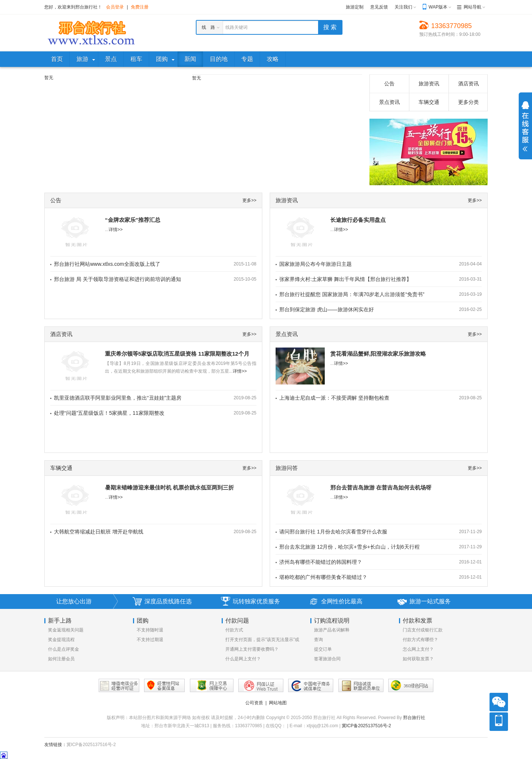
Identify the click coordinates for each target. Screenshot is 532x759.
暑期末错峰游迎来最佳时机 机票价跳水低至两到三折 (169, 487)
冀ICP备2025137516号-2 (366, 726)
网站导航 (473, 7)
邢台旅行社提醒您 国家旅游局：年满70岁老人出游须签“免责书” (352, 294)
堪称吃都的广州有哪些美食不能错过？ (323, 577)
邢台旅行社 (414, 718)
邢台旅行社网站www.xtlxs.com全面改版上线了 (107, 264)
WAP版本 (438, 7)
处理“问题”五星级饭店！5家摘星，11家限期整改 (109, 413)
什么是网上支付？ (243, 659)
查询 (318, 640)
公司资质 (254, 703)
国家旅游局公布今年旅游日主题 (316, 264)
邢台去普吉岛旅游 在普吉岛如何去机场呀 (381, 487)
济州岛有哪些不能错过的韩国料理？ (321, 562)
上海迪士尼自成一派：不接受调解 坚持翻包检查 (334, 398)
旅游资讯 (429, 84)
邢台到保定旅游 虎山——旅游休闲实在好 (327, 309)
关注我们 (403, 7)
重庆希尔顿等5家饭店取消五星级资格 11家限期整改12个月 (177, 354)
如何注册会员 (61, 659)
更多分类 (468, 102)
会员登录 (115, 7)
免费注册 (140, 7)
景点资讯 (389, 102)
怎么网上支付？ (418, 649)
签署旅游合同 (327, 659)
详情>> (116, 230)
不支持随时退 (150, 630)
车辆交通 (429, 102)
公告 (389, 84)
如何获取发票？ (418, 659)
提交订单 (323, 649)
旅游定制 (355, 7)
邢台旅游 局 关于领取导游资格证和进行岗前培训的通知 (117, 279)
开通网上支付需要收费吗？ (252, 649)
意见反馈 (379, 7)
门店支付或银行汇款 (423, 630)
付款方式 (234, 630)
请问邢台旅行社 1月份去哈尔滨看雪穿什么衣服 (333, 532)
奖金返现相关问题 (66, 630)
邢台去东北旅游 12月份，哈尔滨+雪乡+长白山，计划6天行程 (349, 547)
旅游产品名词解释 (332, 630)
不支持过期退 (150, 640)
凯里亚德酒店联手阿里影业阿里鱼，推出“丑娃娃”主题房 (118, 398)
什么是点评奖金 (64, 649)
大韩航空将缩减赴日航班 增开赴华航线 (99, 532)
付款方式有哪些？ (420, 640)
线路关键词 (236, 27)
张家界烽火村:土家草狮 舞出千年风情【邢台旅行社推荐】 (345, 279)
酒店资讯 (468, 84)
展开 (525, 126)
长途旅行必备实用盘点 (358, 220)
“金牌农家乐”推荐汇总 (133, 220)
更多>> (249, 200)
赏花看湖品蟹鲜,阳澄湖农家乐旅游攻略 (378, 354)
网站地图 (278, 703)
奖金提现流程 (61, 640)
